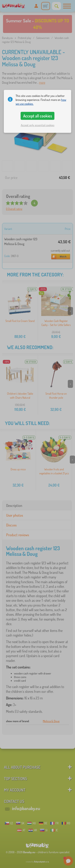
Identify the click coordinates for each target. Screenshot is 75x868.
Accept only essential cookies (38, 125)
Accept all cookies (38, 116)
